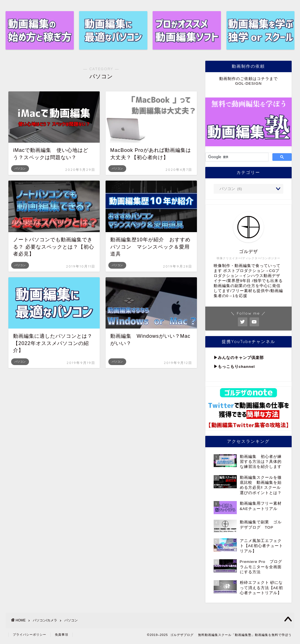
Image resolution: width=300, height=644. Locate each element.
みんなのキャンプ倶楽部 (241, 358)
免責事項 (62, 635)
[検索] (236, 157)
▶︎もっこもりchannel (234, 367)
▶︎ (216, 358)
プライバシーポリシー (30, 635)
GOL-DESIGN (248, 83)
